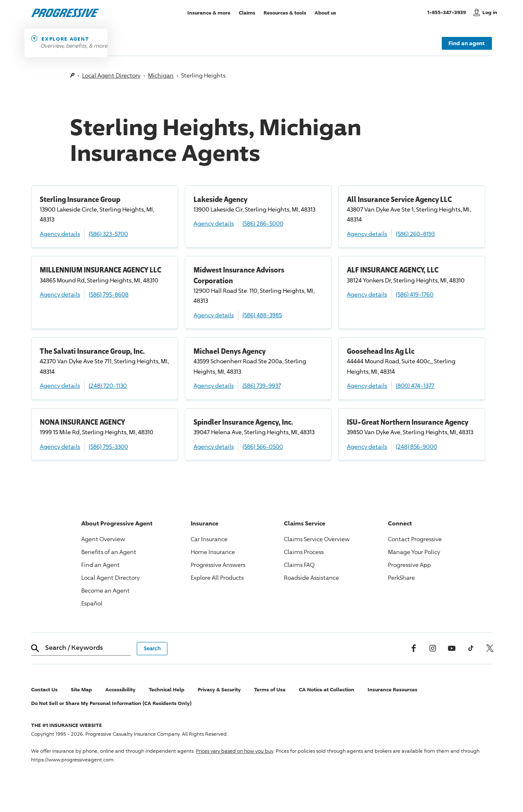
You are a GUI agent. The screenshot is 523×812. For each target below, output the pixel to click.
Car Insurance (209, 539)
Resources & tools (285, 12)
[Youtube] (452, 648)
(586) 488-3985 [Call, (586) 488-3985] (262, 315)
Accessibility (120, 689)
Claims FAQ (299, 565)
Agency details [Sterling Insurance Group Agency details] (60, 234)
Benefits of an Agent (109, 552)
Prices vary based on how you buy (235, 751)
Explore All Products (217, 577)
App (409, 565)
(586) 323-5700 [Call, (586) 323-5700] (108, 234)
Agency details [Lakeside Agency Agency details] (214, 223)
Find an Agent (100, 565)
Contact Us (44, 689)
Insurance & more (209, 12)
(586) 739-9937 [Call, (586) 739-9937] (262, 385)
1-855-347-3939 (448, 12)
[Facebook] (414, 648)
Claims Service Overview (317, 539)
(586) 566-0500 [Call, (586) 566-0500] (263, 446)
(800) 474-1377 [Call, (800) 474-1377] (415, 385)
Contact (415, 539)
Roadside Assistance (311, 577)
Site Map (81, 689)
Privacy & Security (219, 689)
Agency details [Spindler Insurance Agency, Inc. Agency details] (214, 446)
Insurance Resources (392, 689)
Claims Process (304, 552)
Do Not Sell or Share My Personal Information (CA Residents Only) (111, 703)
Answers (218, 565)
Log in (490, 12)
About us (325, 12)
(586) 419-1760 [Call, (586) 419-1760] (415, 294)
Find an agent (467, 43)
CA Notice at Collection (327, 689)
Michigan (161, 75)
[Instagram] (433, 648)
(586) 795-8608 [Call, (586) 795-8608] (109, 294)
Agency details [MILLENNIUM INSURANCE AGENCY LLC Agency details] (60, 294)
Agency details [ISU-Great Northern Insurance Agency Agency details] (367, 446)
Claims (247, 12)
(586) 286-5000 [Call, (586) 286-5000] (263, 223)
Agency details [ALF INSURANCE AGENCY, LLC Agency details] (367, 294)
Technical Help (167, 689)
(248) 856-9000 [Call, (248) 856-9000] (416, 446)
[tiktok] (471, 648)
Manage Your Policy (414, 552)
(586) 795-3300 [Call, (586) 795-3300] (108, 446)
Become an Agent (105, 590)
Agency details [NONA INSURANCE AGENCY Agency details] (60, 446)
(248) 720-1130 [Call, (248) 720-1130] (108, 385)
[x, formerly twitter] (490, 648)
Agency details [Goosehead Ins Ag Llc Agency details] (367, 385)
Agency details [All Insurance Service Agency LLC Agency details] (367, 234)
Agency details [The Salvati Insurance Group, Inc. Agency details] (60, 385)
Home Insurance (213, 552)
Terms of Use (270, 689)
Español (92, 603)
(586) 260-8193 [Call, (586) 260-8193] (415, 234)
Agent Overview (103, 539)
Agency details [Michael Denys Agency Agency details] (214, 385)
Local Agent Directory (111, 75)
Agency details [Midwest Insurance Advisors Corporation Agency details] (214, 315)
